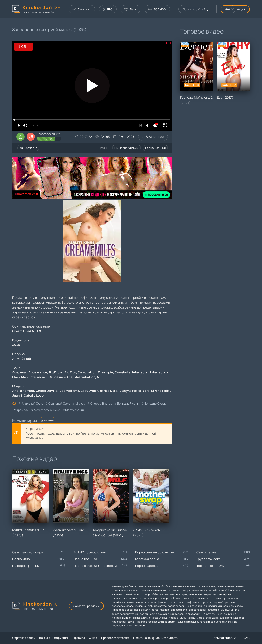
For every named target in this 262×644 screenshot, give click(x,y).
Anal (23, 372)
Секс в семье (206, 552)
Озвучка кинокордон (28, 552)
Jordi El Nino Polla (156, 391)
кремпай (23, 410)
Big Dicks (56, 372)
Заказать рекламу (86, 606)
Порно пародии (147, 566)
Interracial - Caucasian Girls (51, 377)
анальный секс (32, 403)
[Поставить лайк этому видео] (20, 137)
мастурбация (75, 410)
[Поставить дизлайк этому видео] (31, 137)
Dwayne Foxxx (130, 391)
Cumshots (122, 372)
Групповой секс (208, 559)
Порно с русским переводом (95, 566)
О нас (93, 638)
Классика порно (147, 559)
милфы (80, 403)
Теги (130, 9)
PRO (108, 9)
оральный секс (59, 403)
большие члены (128, 403)
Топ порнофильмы (210, 566)
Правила (79, 638)
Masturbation (85, 377)
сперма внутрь (101, 403)
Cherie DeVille (47, 391)
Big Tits (70, 372)
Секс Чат (82, 9)
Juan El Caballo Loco (28, 395)
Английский (22, 359)
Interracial (140, 372)
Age (15, 372)
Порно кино (21, 559)
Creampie (105, 372)
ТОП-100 (157, 9)
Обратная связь (24, 638)
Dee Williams (69, 391)
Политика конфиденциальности (156, 638)
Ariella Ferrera (23, 391)
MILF (101, 377)
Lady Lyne (88, 391)
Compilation (87, 372)
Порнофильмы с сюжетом (154, 552)
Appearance (38, 372)
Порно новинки (155, 148)
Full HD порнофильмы (90, 552)
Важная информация (54, 638)
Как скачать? (28, 148)
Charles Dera (107, 391)
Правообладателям (115, 638)
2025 (16, 345)
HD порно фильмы (126, 148)
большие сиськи (156, 403)
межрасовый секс (47, 410)
